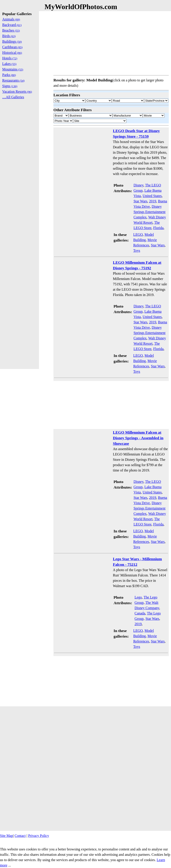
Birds (9, 36)
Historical (12, 53)
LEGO (138, 235)
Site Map (6, 836)
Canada (140, 613)
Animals (11, 19)
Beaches (11, 30)
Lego (138, 597)
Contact (20, 836)
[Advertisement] (111, 42)
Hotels (10, 58)
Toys (137, 251)
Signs (10, 86)
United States (152, 196)
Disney (138, 185)
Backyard (12, 25)
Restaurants (13, 80)
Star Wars (140, 201)
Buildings (12, 41)
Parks (9, 75)
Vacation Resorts (17, 92)
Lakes (9, 64)
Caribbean (12, 47)
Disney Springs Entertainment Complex (150, 212)
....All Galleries (13, 97)
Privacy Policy (39, 836)
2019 (153, 201)
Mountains (13, 69)
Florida (158, 228)
